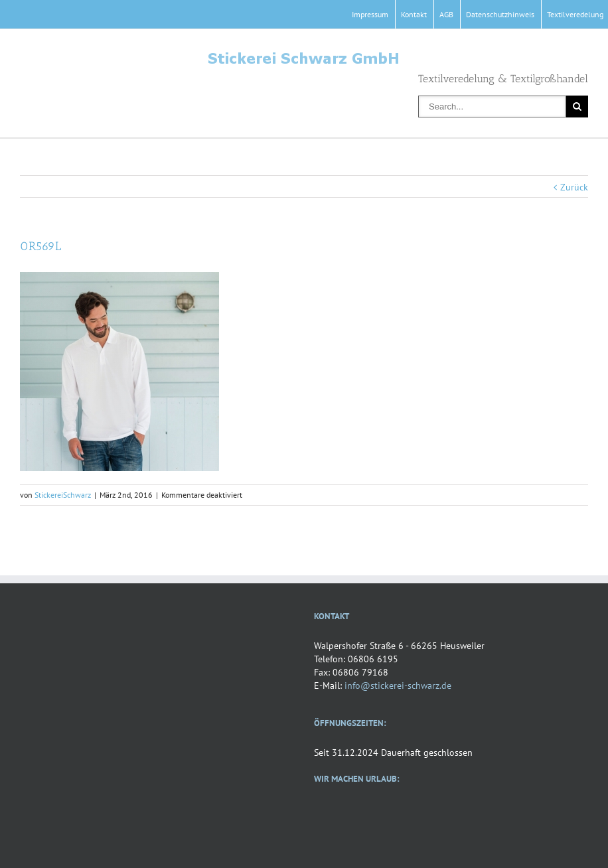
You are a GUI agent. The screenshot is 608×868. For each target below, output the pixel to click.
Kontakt (414, 14)
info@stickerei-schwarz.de (398, 686)
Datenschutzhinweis (500, 14)
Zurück (574, 187)
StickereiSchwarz (63, 495)
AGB (446, 14)
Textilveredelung (575, 14)
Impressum (370, 14)
